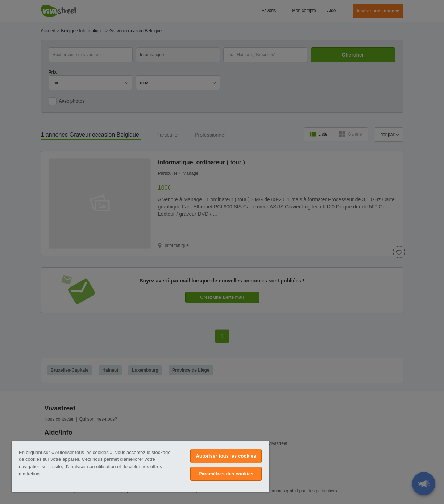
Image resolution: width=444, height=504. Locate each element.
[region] (140, 467)
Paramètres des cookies (226, 474)
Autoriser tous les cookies (226, 456)
